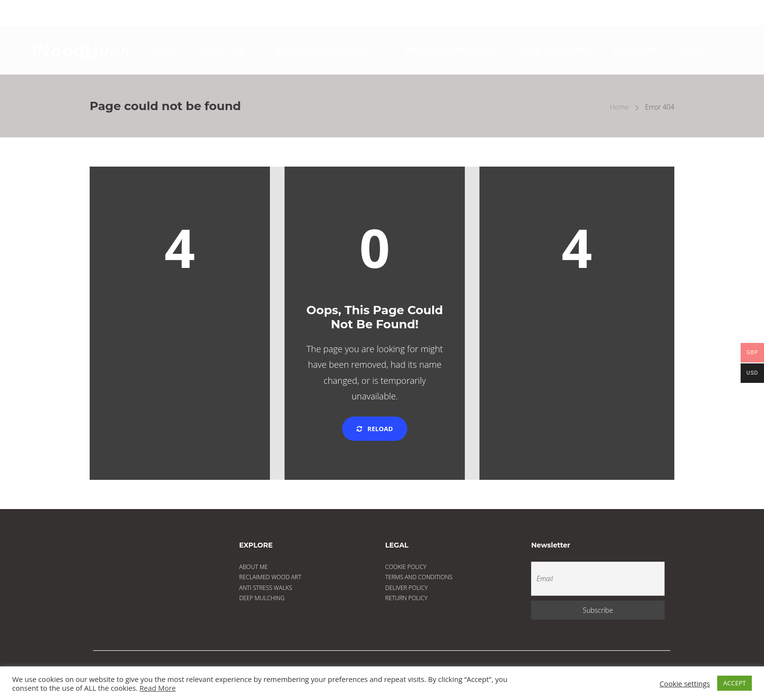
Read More (157, 688)
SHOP (691, 51)
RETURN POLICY (407, 598)
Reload (375, 429)
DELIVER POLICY (407, 588)
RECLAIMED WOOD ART (325, 51)
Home (619, 107)
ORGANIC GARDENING (451, 51)
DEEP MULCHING (555, 51)
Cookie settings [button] (685, 683)
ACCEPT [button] (735, 683)
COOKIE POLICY (406, 567)
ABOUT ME (222, 51)
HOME (165, 51)
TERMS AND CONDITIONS (419, 577)
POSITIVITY (635, 51)
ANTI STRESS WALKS (266, 588)
